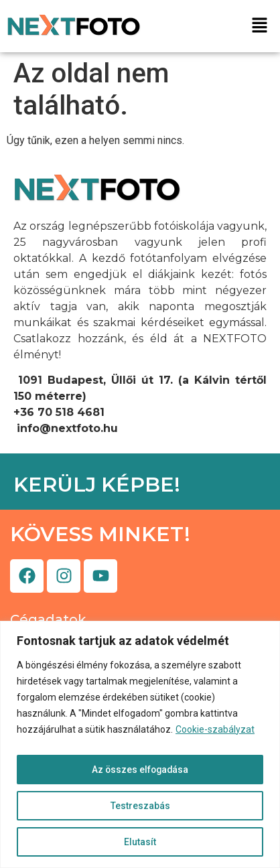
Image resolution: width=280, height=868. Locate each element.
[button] (260, 27)
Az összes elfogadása (140, 770)
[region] (140, 744)
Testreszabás (140, 806)
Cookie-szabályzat (215, 729)
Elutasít (140, 842)
